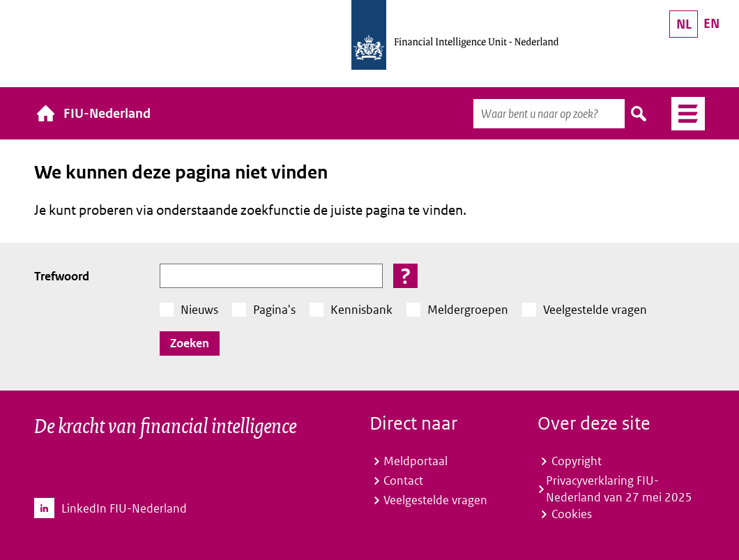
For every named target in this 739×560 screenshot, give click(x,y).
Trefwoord (62, 276)
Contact (403, 480)
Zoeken (639, 114)
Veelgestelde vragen (595, 310)
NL (684, 24)
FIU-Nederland (107, 113)
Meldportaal (416, 461)
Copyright (577, 461)
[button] (405, 276)
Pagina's (274, 310)
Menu (683, 114)
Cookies (572, 514)
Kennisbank (361, 310)
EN (711, 23)
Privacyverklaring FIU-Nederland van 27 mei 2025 (619, 489)
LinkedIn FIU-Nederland (124, 508)
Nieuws (199, 310)
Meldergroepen (468, 310)
